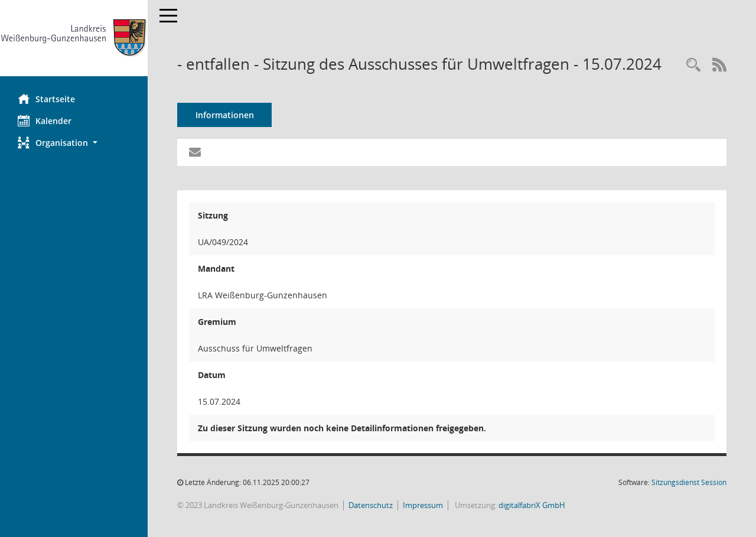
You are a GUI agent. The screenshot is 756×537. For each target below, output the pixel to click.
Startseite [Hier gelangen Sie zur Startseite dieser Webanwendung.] (46, 99)
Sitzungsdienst (689, 482)
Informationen (225, 115)
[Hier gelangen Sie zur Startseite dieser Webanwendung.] (74, 38)
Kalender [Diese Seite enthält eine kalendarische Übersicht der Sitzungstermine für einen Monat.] (45, 121)
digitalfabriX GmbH (532, 505)
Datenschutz (371, 505)
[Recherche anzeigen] (693, 65)
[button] (74, 143)
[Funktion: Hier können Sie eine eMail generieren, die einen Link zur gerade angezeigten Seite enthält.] (195, 152)
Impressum (423, 505)
